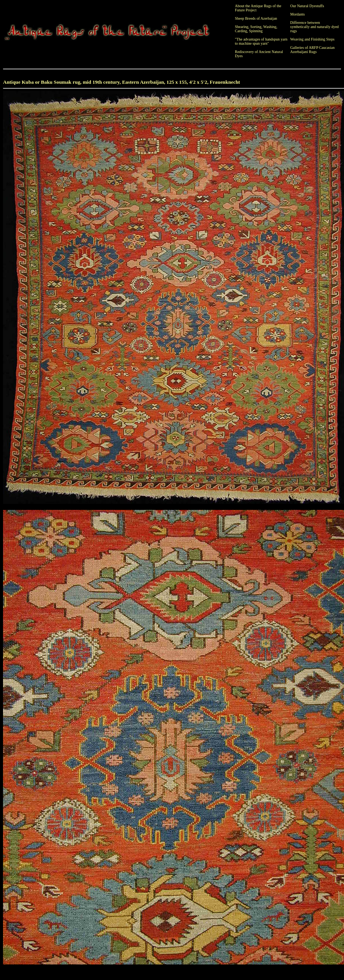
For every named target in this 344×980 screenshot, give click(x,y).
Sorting (256, 27)
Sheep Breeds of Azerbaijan (256, 18)
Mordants (297, 14)
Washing (270, 27)
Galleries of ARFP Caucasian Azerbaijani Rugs (312, 50)
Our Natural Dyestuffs (307, 6)
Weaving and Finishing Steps (312, 39)
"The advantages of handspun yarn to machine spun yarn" (261, 41)
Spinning (256, 31)
